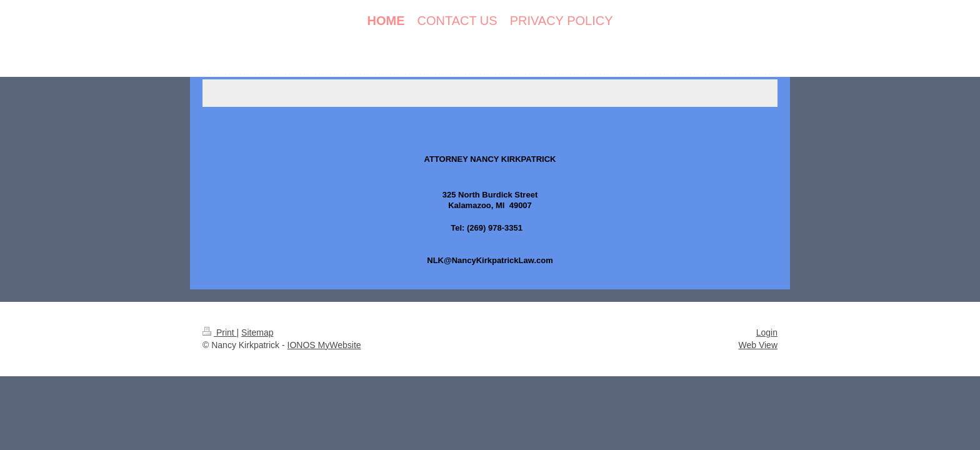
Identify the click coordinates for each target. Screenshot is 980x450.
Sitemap (257, 332)
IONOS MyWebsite (324, 345)
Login (767, 332)
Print (220, 332)
